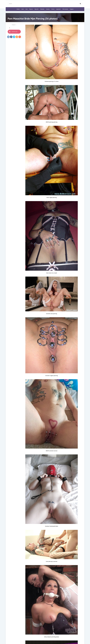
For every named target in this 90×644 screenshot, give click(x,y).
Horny (53, 9)
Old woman (65, 9)
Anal (23, 9)
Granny (48, 9)
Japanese (58, 9)
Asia (26, 9)
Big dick (37, 9)
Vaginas (72, 9)
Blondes (42, 9)
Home (18, 9)
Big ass (31, 9)
